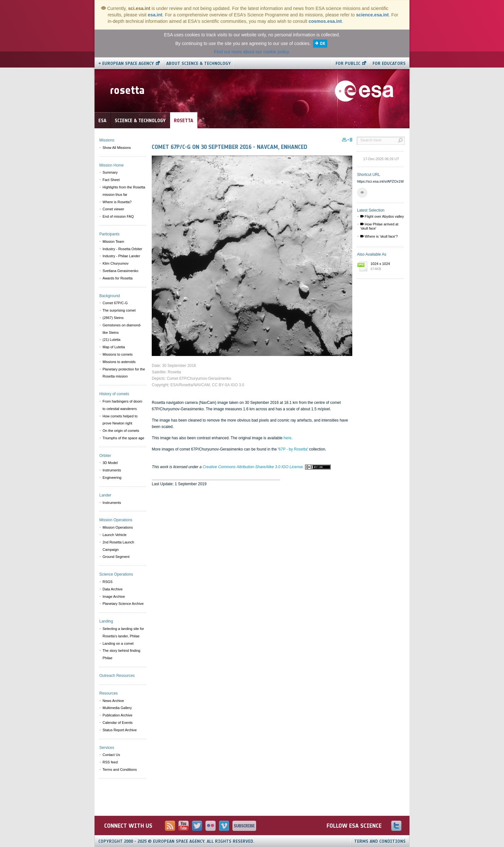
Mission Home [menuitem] (112, 165)
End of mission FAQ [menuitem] (118, 216)
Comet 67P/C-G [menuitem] (115, 303)
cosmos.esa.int (325, 21)
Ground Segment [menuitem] (116, 557)
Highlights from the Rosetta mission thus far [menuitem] (124, 191)
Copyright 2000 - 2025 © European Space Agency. (176, 841)
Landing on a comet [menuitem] (118, 643)
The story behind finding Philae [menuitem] (121, 654)
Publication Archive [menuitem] (117, 715)
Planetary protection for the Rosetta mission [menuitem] (124, 373)
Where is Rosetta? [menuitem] (117, 202)
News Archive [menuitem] (113, 701)
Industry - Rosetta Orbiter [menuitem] (122, 249)
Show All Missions (117, 148)
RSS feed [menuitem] (110, 762)
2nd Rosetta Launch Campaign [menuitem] (118, 546)
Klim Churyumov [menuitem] (116, 263)
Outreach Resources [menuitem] (117, 676)
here (287, 438)
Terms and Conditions (380, 841)
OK (323, 44)
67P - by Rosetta (293, 449)
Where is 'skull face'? (379, 236)
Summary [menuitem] (110, 172)
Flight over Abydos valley (382, 216)
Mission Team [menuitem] (113, 241)
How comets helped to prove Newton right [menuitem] (120, 420)
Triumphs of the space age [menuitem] (123, 438)
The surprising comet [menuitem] (119, 310)
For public (348, 64)
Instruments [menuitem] (112, 470)
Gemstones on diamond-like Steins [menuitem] (122, 329)
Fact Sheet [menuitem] (111, 180)
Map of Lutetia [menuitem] (114, 347)
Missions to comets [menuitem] (118, 354)
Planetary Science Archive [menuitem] (123, 604)
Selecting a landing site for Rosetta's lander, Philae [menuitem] (123, 632)
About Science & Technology (198, 64)
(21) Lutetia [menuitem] (112, 340)
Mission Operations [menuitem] (118, 527)
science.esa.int (373, 15)
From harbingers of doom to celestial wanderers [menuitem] (122, 405)
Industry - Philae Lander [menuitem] (121, 256)
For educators (389, 64)
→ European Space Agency (126, 64)
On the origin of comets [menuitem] (121, 431)
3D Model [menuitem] (110, 463)
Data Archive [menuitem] (113, 589)
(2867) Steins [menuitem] (113, 318)
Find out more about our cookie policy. (252, 52)
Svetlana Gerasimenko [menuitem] (120, 271)
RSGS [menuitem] (108, 582)
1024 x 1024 (386, 267)
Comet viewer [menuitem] (113, 209)
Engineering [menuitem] (112, 478)
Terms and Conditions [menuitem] (120, 770)
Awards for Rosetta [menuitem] (117, 278)
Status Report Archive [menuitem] (120, 730)
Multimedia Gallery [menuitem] (117, 708)
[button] (362, 193)
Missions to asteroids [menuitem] (119, 362)
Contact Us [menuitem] (111, 755)
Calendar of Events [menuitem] (118, 723)
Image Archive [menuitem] (114, 597)
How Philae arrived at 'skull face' (379, 226)
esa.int (155, 15)
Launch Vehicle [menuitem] (115, 535)
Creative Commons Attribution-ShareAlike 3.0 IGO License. (266, 467)
